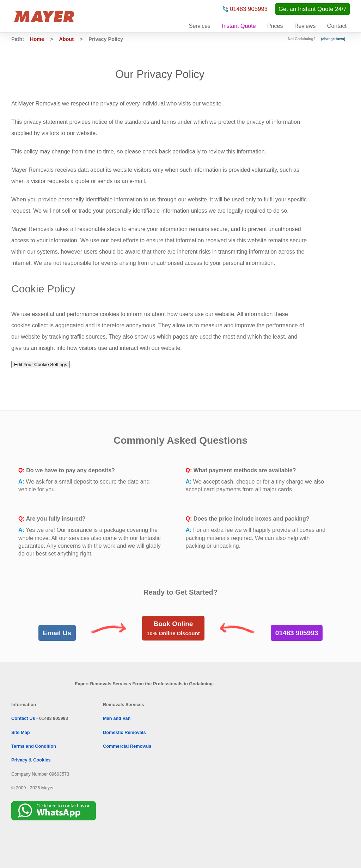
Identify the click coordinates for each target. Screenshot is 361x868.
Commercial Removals (127, 746)
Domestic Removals (124, 732)
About (66, 39)
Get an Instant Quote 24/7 (313, 9)
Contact (337, 26)
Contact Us (23, 718)
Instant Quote (239, 26)
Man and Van (117, 718)
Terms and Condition (34, 746)
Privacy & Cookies (31, 760)
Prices (275, 26)
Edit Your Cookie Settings (41, 365)
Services (200, 26)
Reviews (305, 26)
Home (37, 39)
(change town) (333, 39)
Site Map (21, 732)
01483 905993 (249, 9)
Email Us (57, 633)
